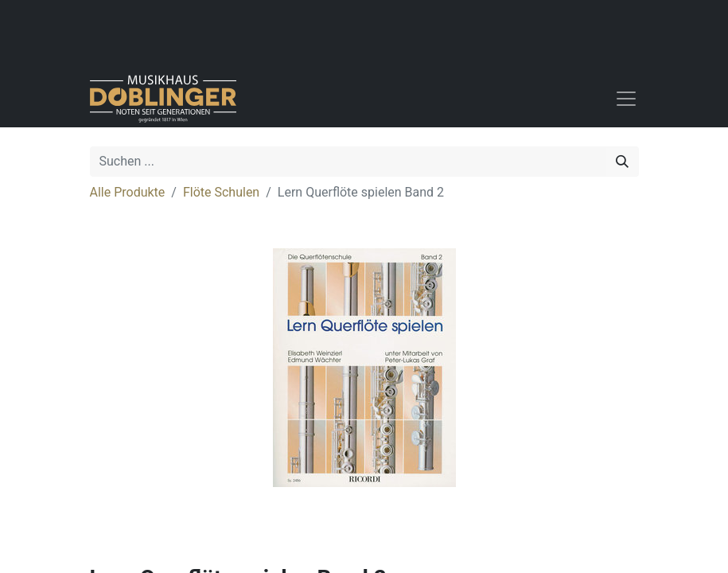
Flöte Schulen (221, 192)
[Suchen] (622, 162)
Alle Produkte (128, 192)
